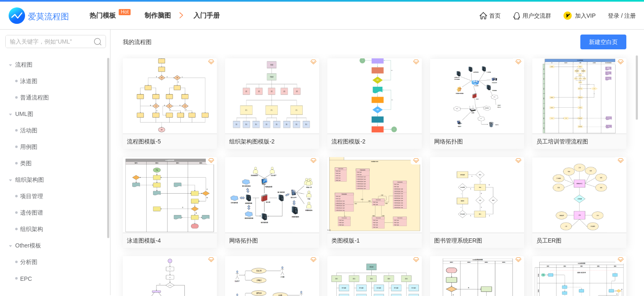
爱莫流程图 (48, 16)
